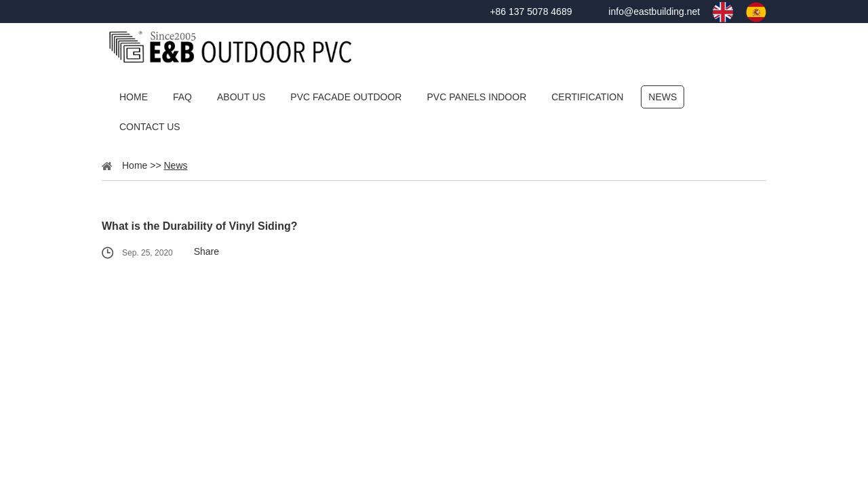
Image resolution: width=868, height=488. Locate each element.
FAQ (182, 97)
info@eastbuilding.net (654, 12)
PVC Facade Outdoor (346, 97)
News (663, 97)
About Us (241, 97)
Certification (587, 97)
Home (134, 97)
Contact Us (150, 127)
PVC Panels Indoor (476, 97)
